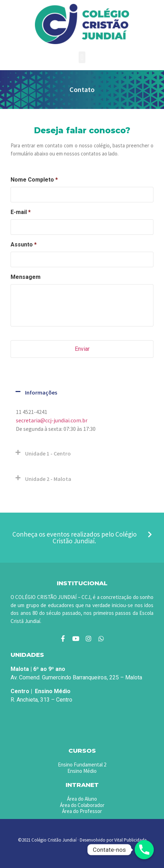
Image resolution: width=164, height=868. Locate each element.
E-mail (21, 212)
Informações (41, 392)
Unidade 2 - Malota (48, 479)
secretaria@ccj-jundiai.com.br (52, 420)
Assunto (24, 244)
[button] (82, 57)
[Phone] (144, 850)
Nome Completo (34, 180)
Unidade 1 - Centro (48, 453)
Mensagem (26, 277)
